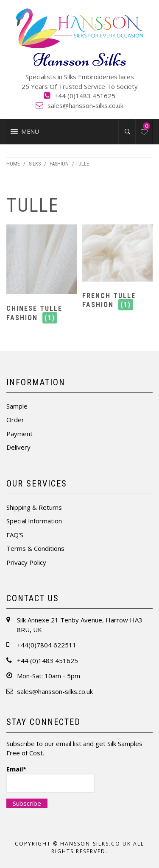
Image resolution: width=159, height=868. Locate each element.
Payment (20, 434)
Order (15, 420)
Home (13, 164)
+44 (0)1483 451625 (85, 96)
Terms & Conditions (35, 548)
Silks (35, 164)
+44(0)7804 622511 (47, 645)
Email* (50, 779)
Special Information (34, 521)
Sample (17, 406)
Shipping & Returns (34, 507)
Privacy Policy (26, 562)
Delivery (18, 447)
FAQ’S (15, 535)
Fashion (59, 164)
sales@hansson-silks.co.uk (85, 105)
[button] (30, 132)
